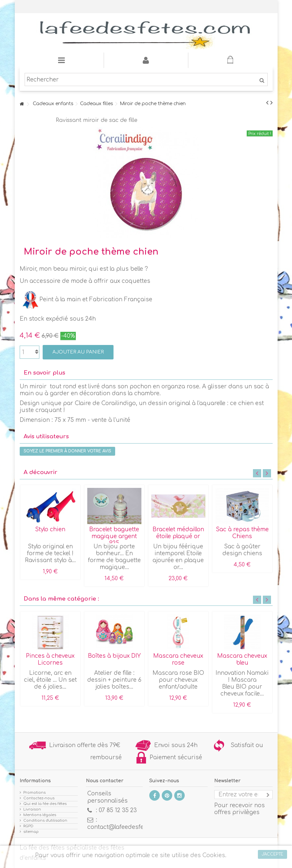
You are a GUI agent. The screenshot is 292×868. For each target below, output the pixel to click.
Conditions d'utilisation (45, 821)
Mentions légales (40, 815)
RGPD (28, 826)
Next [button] (267, 473)
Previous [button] (257, 473)
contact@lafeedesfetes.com (126, 827)
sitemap (31, 832)
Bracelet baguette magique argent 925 (114, 536)
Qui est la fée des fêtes (45, 804)
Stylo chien (50, 529)
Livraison (32, 809)
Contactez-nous (39, 798)
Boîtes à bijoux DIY (114, 656)
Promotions (34, 793)
